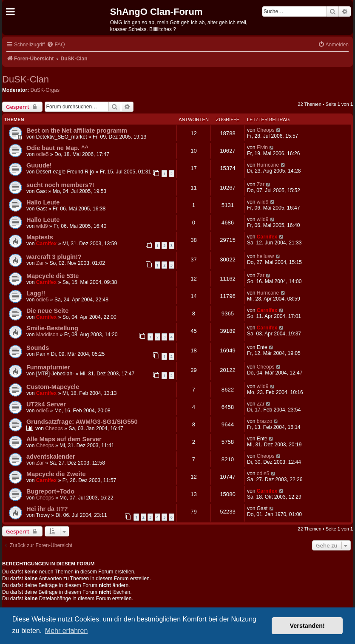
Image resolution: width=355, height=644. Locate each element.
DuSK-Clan (26, 79)
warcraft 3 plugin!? (54, 257)
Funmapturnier (48, 367)
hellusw (265, 256)
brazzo (264, 421)
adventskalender (51, 457)
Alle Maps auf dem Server (64, 439)
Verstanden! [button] (307, 626)
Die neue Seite (47, 311)
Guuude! (39, 165)
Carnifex (46, 244)
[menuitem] (56, 45)
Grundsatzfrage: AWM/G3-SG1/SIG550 (82, 422)
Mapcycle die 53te (53, 276)
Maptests (40, 237)
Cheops (266, 130)
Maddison (47, 335)
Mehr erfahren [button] (67, 631)
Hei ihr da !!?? (47, 509)
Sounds (38, 348)
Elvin (262, 148)
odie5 (43, 154)
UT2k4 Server (46, 404)
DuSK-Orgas (45, 90)
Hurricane (268, 165)
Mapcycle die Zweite (56, 474)
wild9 (263, 202)
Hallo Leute (43, 202)
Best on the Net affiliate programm (77, 131)
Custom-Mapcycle (53, 387)
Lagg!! (36, 293)
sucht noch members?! (60, 185)
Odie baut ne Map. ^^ (57, 148)
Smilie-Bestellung (52, 328)
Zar (261, 184)
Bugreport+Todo (50, 491)
